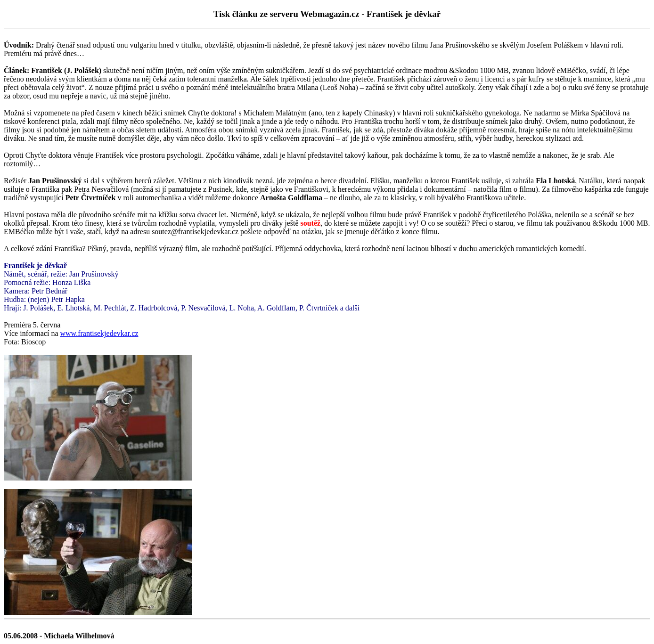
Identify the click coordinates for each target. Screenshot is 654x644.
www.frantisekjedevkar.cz (99, 333)
